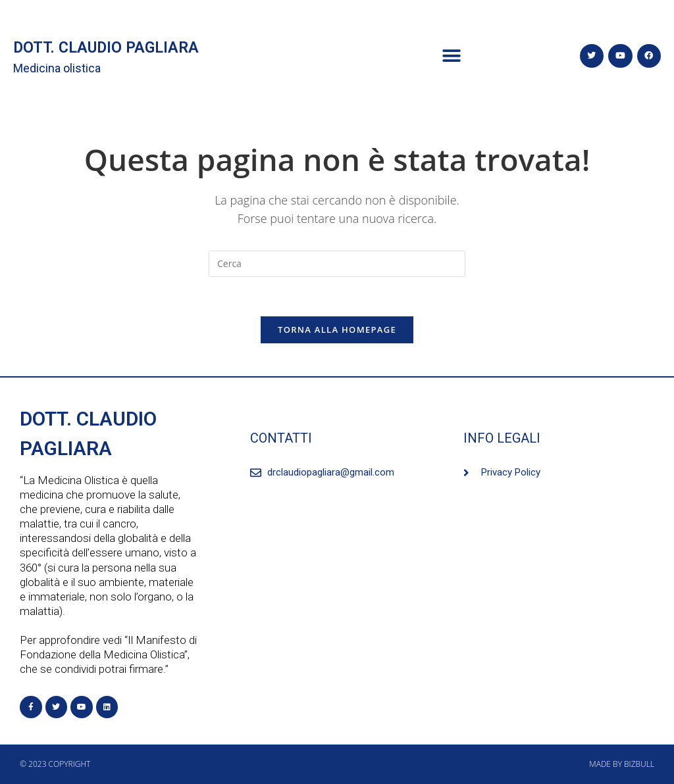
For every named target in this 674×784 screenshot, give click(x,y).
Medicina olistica (57, 68)
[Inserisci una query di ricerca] (337, 264)
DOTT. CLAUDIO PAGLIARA (106, 48)
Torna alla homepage (337, 330)
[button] (452, 56)
